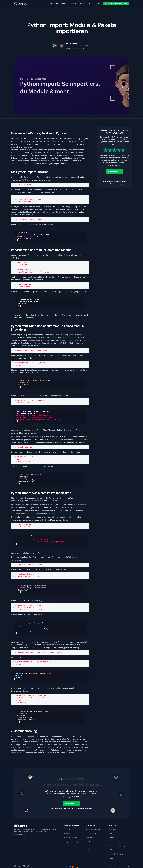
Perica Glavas (72, 43)
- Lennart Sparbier (114, 166)
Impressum (112, 842)
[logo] (21, 3)
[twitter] (20, 867)
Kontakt (111, 838)
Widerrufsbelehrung (116, 854)
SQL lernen (90, 842)
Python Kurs (68, 830)
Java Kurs (67, 834)
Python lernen (91, 834)
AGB (110, 850)
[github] (15, 867)
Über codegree (114, 830)
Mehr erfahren (114, 172)
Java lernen (90, 838)
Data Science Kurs (70, 838)
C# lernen (90, 846)
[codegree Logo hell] (21, 826)
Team (111, 834)
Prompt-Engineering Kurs (73, 842)
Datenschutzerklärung (117, 846)
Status (111, 858)
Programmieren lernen (94, 830)
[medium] (24, 867)
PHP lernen (90, 850)
